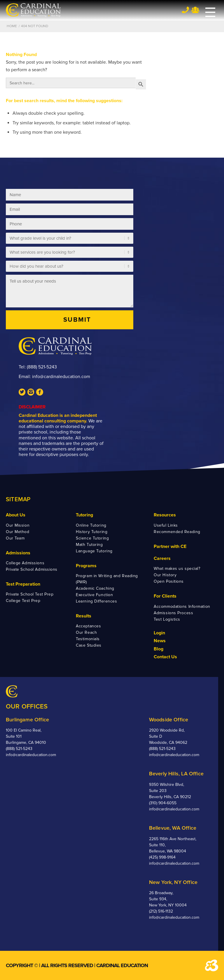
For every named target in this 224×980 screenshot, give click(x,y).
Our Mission (18, 525)
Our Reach (86, 632)
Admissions (18, 553)
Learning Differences (96, 601)
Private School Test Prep (30, 594)
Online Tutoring (91, 525)
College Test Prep (23, 601)
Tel (185, 10)
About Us (16, 515)
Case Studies (89, 645)
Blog (159, 649)
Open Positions (169, 581)
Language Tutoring (94, 551)
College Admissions (25, 563)
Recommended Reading (177, 532)
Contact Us (165, 657)
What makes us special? (177, 569)
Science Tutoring (92, 538)
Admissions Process (173, 613)
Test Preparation (23, 584)
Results (84, 616)
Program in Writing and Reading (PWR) (107, 579)
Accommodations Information (182, 606)
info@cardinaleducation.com (61, 377)
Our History (165, 575)
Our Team (15, 538)
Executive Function (94, 595)
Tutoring (84, 515)
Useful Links (166, 525)
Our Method (18, 532)
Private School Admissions (32, 569)
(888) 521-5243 (42, 367)
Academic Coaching (95, 588)
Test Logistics (167, 619)
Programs (86, 566)
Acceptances (88, 626)
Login (159, 633)
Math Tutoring (89, 545)
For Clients (165, 596)
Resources (165, 515)
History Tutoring (92, 532)
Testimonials (88, 639)
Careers (162, 558)
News (160, 641)
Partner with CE (170, 546)
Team (195, 10)
